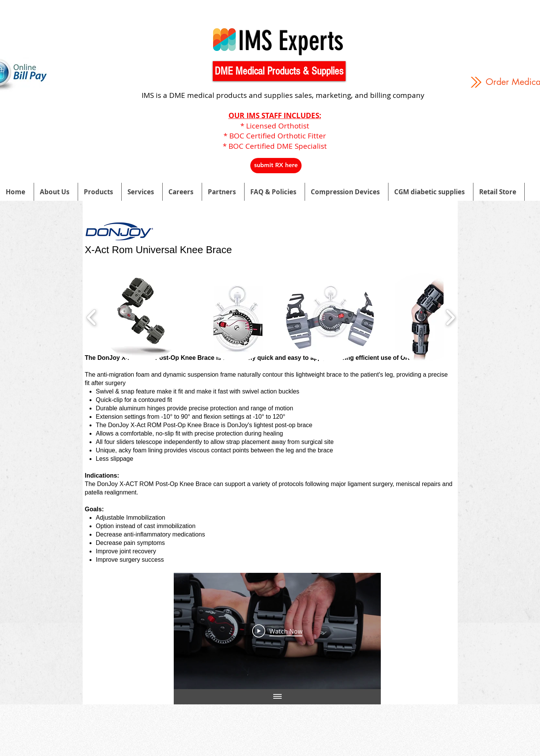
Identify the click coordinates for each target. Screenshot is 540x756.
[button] (279, 71)
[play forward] (450, 317)
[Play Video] (277, 631)
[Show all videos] (277, 697)
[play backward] (92, 317)
